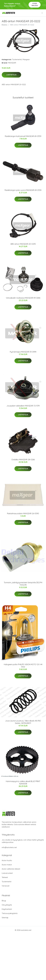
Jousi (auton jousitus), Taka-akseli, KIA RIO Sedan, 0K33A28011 (23, 722)
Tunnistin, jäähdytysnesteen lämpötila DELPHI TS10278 (23, 584)
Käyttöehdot (7, 909)
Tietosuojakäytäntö (10, 913)
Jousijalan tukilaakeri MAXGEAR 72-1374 (23, 406)
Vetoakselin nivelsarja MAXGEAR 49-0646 (23, 298)
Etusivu (5, 25)
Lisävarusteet (7, 873)
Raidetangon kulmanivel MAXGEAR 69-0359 (23, 136)
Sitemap (5, 918)
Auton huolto (7, 860)
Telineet (5, 877)
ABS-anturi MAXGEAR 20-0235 (23, 244)
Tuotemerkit (17, 59)
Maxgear (26, 59)
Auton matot (7, 865)
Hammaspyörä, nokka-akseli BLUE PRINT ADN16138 (23, 783)
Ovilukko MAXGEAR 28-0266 (23, 460)
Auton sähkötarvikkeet (11, 869)
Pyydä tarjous (35, 5)
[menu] (42, 13)
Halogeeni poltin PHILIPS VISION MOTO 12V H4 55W (23, 666)
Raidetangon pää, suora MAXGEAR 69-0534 (23, 190)
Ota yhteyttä (7, 905)
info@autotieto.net (9, 847)
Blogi (4, 901)
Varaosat (6, 886)
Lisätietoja (11, 75)
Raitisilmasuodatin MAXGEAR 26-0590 (23, 513)
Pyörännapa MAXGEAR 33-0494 (23, 352)
